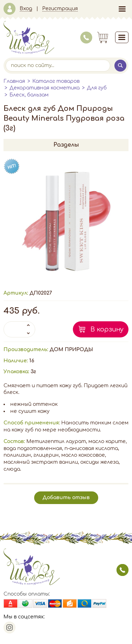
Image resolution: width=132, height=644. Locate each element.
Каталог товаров (56, 81)
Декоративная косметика (45, 88)
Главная (14, 81)
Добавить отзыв (66, 498)
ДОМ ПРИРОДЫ (71, 350)
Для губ (97, 88)
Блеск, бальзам (29, 95)
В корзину (107, 329)
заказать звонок (122, 570)
